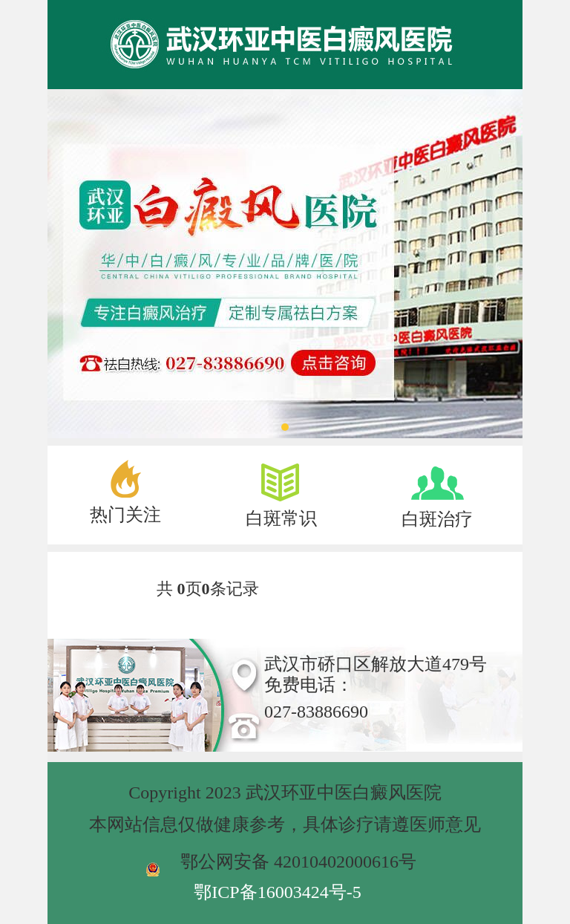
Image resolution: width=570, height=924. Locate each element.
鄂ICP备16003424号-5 (277, 892)
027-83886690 (316, 712)
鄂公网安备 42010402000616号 (298, 862)
